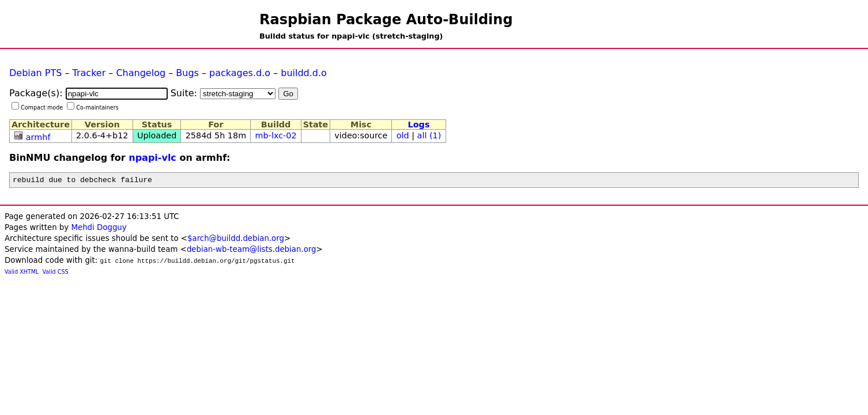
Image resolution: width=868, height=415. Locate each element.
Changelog (141, 73)
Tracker (89, 73)
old (403, 135)
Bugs (187, 73)
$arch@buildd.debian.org (236, 240)
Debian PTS (35, 73)
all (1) (429, 135)
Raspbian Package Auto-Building (386, 20)
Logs (419, 124)
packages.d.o (240, 73)
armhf (38, 137)
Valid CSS (56, 273)
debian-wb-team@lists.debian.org (252, 251)
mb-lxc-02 (276, 135)
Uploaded (157, 135)
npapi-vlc (152, 158)
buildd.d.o (304, 73)
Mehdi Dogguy (99, 229)
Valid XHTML (22, 273)
